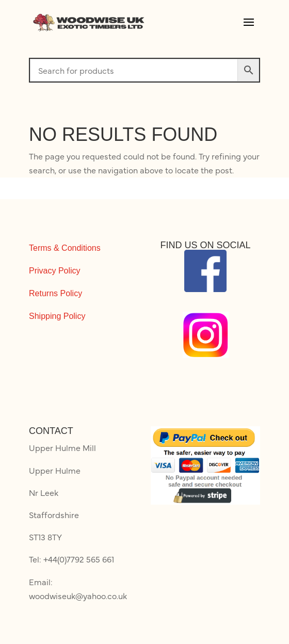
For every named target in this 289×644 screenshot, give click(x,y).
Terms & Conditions (65, 248)
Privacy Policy (55, 271)
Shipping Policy (57, 316)
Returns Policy (55, 293)
